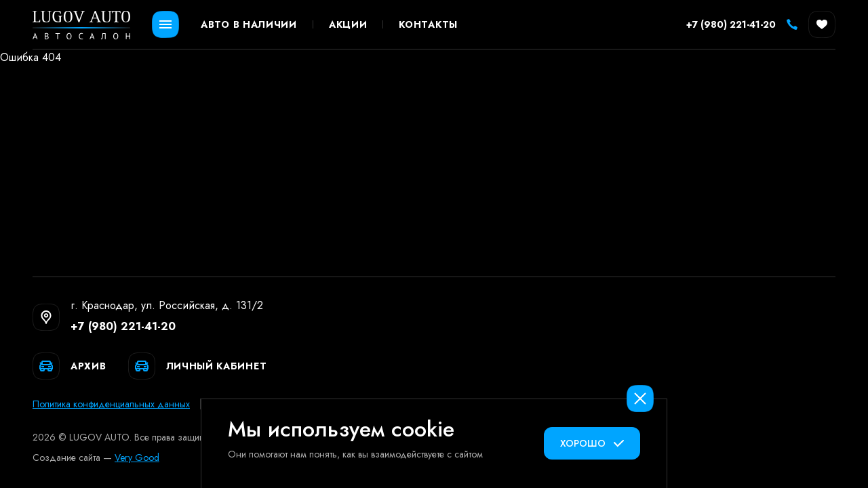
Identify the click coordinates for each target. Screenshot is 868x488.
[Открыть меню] (165, 24)
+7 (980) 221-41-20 (123, 326)
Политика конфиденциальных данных (111, 404)
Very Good (137, 457)
